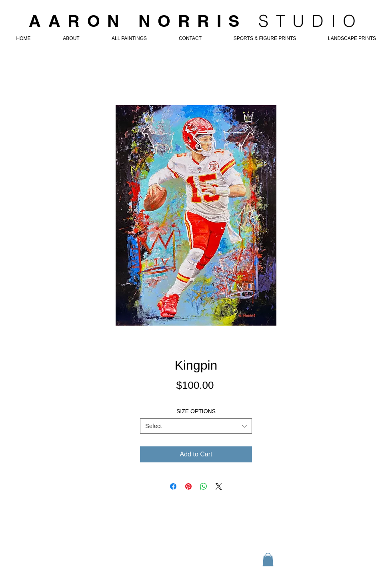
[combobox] (196, 426)
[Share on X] (219, 486)
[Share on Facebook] (173, 486)
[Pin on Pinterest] (188, 486)
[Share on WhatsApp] (204, 486)
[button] (268, 559)
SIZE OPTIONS (196, 411)
